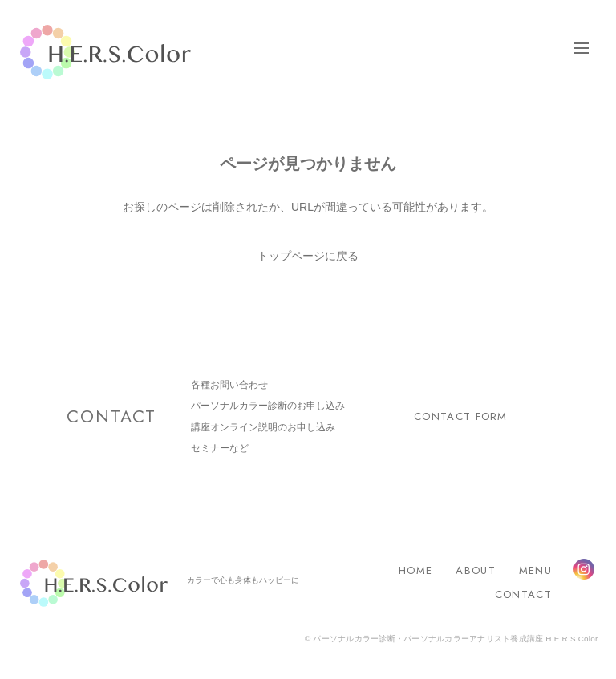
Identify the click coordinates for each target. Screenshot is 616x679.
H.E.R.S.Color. (105, 53)
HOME (415, 570)
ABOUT (476, 570)
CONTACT (523, 594)
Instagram (584, 569)
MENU (535, 570)
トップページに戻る (308, 256)
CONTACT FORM (461, 416)
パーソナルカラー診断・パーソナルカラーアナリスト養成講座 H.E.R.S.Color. (455, 639)
